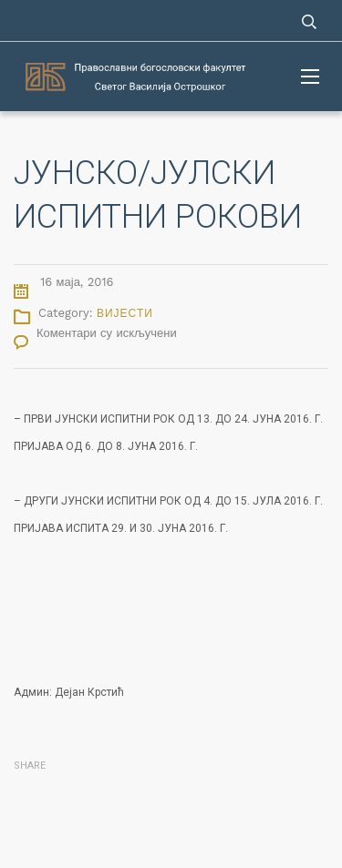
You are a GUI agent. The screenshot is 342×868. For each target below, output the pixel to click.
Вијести (125, 313)
